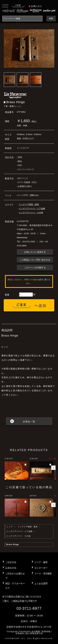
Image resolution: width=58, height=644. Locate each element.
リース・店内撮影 (43, 573)
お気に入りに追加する (35, 252)
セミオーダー (41, 568)
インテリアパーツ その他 (31, 213)
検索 (51, 18)
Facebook (25, 632)
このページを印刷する (35, 268)
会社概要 (36, 632)
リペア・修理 (41, 562)
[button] (53, 468)
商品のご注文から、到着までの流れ (22, 280)
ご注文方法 (11, 562)
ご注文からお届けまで (15, 576)
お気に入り (35, 6)
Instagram (12, 632)
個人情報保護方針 (34, 633)
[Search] (22, 19)
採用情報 (46, 632)
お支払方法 (11, 568)
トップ (9, 527)
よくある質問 (41, 583)
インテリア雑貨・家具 (29, 204)
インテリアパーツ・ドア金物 (32, 209)
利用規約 (20, 633)
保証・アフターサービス (15, 586)
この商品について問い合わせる (35, 260)
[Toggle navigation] (5, 6)
